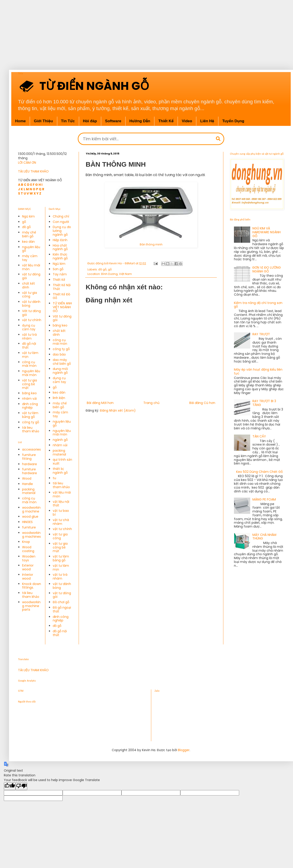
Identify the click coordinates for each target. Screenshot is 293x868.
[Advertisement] (142, 32)
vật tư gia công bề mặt (30, 384)
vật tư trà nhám (29, 337)
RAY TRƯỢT (261, 334)
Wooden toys (29, 558)
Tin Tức (68, 121)
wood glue (30, 517)
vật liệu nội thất (61, 504)
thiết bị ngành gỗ (60, 471)
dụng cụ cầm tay (29, 327)
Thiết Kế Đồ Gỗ (61, 296)
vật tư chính (32, 320)
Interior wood (28, 577)
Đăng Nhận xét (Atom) (118, 410)
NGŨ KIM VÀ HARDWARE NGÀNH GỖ (267, 232)
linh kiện (59, 398)
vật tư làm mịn (30, 355)
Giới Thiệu (43, 121)
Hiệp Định (60, 240)
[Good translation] (10, 786)
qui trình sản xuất (62, 461)
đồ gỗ (102, 269)
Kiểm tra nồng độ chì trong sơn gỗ (258, 305)
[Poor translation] (21, 786)
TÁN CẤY (259, 436)
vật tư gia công (30, 295)
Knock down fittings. (32, 586)
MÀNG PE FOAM (264, 499)
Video (187, 121)
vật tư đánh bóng (31, 304)
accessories (31, 449)
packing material (29, 491)
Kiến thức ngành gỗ (60, 256)
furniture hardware (30, 471)
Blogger (184, 750)
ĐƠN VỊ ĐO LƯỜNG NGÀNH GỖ (267, 269)
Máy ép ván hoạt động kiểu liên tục (258, 371)
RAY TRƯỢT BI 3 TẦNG (264, 403)
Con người (61, 222)
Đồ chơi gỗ (61, 602)
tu (54, 478)
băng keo (29, 393)
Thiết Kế (166, 121)
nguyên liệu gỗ (31, 249)
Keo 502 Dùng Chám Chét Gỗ (259, 472)
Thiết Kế (59, 280)
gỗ (110, 269)
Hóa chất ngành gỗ (60, 247)
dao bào (59, 354)
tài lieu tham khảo (31, 429)
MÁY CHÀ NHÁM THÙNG (264, 537)
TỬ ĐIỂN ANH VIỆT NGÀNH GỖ (62, 307)
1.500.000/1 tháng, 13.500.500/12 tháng (42, 156)
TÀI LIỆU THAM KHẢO (33, 171)
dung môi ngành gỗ (60, 371)
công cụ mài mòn (29, 364)
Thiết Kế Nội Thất (62, 287)
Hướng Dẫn (140, 121)
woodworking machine (31, 509)
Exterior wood (28, 567)
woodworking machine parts (31, 606)
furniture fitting (29, 457)
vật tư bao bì (61, 513)
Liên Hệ (207, 121)
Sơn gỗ (58, 269)
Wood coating (28, 549)
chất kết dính (29, 285)
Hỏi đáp (90, 121)
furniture (29, 527)
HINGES (27, 522)
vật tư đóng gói (31, 276)
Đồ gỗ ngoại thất (62, 609)
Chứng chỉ (61, 216)
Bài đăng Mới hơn (100, 403)
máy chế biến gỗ (29, 234)
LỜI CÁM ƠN (27, 163)
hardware (30, 464)
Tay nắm (60, 274)
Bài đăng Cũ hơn (202, 403)
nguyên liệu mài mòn (31, 373)
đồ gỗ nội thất (29, 346)
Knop (26, 542)
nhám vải (29, 399)
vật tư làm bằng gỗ (30, 415)
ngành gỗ (60, 440)
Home (20, 121)
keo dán (28, 242)
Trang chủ (151, 403)
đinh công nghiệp (30, 406)
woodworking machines (31, 535)
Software (113, 121)
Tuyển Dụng (233, 121)
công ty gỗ (31, 422)
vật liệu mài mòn (31, 267)
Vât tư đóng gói (31, 313)
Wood (27, 478)
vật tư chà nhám (61, 522)
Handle (27, 484)
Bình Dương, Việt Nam (117, 274)
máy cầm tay (30, 258)
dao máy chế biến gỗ (62, 362)
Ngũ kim (28, 216)
